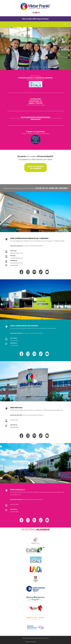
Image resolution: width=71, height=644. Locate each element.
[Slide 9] (48, 67)
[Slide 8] (45, 67)
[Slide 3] (26, 67)
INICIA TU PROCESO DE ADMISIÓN (35, 167)
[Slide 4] (30, 67)
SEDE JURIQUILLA (17, 490)
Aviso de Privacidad (31, 642)
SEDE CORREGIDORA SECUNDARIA (24, 326)
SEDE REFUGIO (16, 408)
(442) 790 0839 (14, 512)
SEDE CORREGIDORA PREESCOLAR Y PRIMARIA (29, 238)
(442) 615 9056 (14, 265)
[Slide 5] (34, 67)
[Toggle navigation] (65, 24)
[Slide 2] (23, 67)
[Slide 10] (52, 67)
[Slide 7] (41, 67)
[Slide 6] (37, 67)
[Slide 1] (19, 67)
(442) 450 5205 (14, 345)
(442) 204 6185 (14, 427)
